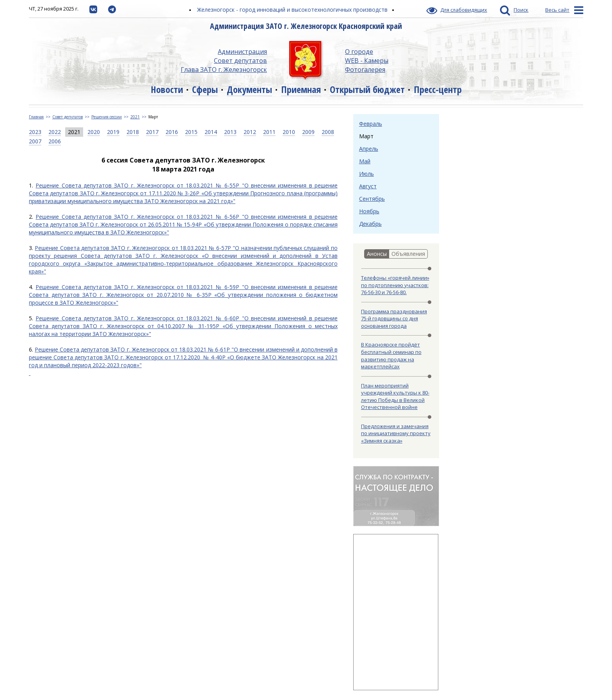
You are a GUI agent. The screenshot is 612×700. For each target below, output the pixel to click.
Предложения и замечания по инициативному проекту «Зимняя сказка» (396, 433)
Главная (36, 117)
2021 (135, 117)
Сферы (205, 89)
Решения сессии (107, 117)
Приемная (301, 89)
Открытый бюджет (367, 89)
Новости (167, 89)
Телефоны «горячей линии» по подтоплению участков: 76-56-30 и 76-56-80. (395, 285)
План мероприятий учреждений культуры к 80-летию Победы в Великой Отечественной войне (395, 396)
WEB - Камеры (367, 61)
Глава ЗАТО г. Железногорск (224, 70)
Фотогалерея (365, 70)
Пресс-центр (438, 89)
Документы (249, 89)
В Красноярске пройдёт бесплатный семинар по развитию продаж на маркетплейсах (391, 355)
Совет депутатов (240, 61)
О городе (359, 52)
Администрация (242, 52)
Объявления (408, 254)
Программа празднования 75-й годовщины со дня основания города (394, 319)
